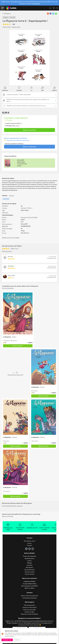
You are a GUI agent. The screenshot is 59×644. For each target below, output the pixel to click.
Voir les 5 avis (7, 27)
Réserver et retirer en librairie (30, 614)
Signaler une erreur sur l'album (11, 238)
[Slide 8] (35, 83)
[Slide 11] (42, 83)
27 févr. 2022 (52, 276)
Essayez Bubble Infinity (30, 584)
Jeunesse (24, 208)
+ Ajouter (11, 196)
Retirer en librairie (30, 147)
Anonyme (11, 266)
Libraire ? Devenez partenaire (29, 596)
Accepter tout (7, 640)
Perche (30, 217)
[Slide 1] (17, 83)
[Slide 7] (32, 83)
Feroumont (24, 217)
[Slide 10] (40, 83)
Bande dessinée (30, 558)
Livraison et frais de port (30, 607)
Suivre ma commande (29, 610)
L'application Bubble (29, 581)
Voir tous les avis (7, 251)
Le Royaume (7, 13)
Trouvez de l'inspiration (30, 556)
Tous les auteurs (30, 574)
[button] (12, 58)
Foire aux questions (30, 605)
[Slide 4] (24, 83)
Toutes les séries (30, 572)
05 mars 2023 (52, 266)
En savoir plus (36, 4)
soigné (17, 126)
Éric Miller (35, 217)
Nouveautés (29, 567)
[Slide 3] (22, 83)
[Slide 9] (37, 83)
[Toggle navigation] (3, 8)
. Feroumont (7, 341)
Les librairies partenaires (30, 598)
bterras (10, 257)
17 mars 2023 (52, 257)
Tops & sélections (29, 570)
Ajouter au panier (30, 130)
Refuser (17, 640)
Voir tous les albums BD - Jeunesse (12, 506)
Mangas (30, 563)
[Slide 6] (30, 83)
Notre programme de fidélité (30, 586)
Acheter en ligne (30, 612)
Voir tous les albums (8, 288)
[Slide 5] (27, 83)
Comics (29, 561)
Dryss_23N (11, 276)
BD (22, 206)
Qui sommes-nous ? (30, 541)
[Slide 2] (19, 83)
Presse (29, 543)
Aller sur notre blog (8, 516)
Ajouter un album (30, 588)
